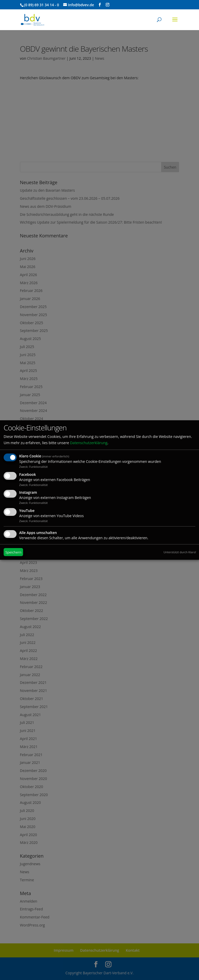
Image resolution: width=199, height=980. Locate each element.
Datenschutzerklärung (89, 443)
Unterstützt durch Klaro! (180, 552)
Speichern (13, 552)
